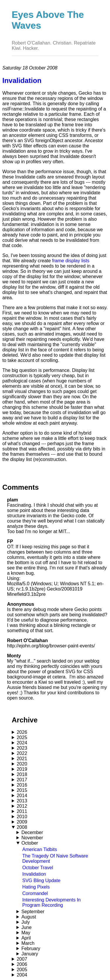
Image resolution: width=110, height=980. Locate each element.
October (30, 843)
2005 (22, 970)
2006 (22, 964)
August (29, 917)
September (33, 912)
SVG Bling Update (41, 881)
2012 (22, 806)
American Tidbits (40, 849)
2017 (22, 780)
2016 (22, 785)
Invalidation (34, 874)
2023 (22, 748)
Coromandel (35, 893)
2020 (22, 764)
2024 (22, 743)
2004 (22, 975)
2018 (22, 774)
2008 (22, 827)
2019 (22, 769)
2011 (22, 811)
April (26, 938)
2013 (22, 801)
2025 (22, 737)
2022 (22, 753)
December (32, 832)
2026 (22, 732)
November (32, 838)
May (26, 933)
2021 (22, 759)
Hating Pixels (36, 887)
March (28, 943)
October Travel (38, 868)
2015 (22, 790)
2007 (22, 959)
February (31, 948)
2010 (22, 817)
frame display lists (71, 261)
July (26, 922)
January (30, 954)
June (27, 927)
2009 (22, 822)
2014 (22, 796)
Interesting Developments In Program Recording (51, 902)
